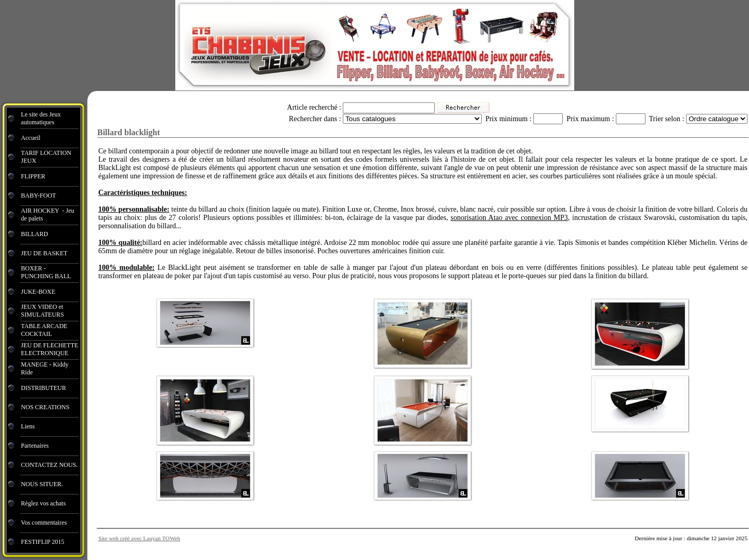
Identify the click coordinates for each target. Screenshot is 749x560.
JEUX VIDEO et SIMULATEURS (42, 311)
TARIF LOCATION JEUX (46, 157)
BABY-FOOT (38, 196)
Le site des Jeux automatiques (41, 118)
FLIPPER (33, 176)
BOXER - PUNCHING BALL (46, 272)
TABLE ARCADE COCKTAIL (44, 330)
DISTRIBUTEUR (43, 388)
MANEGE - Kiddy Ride (44, 368)
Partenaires (35, 446)
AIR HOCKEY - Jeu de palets (47, 214)
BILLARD (34, 234)
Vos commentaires (44, 523)
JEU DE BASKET (44, 253)
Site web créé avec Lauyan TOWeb (139, 538)
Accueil (30, 138)
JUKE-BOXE (38, 292)
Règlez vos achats (43, 503)
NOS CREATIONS (45, 407)
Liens (28, 426)
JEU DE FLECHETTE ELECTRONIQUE (49, 349)
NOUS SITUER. (42, 484)
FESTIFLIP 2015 (42, 542)
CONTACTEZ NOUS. (49, 465)
